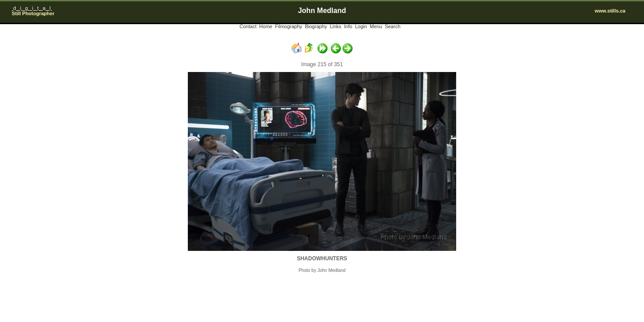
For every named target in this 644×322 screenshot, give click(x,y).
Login (361, 26)
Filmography (289, 26)
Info (348, 26)
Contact (248, 26)
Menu (376, 26)
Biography (316, 26)
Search (392, 26)
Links (335, 26)
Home (266, 26)
